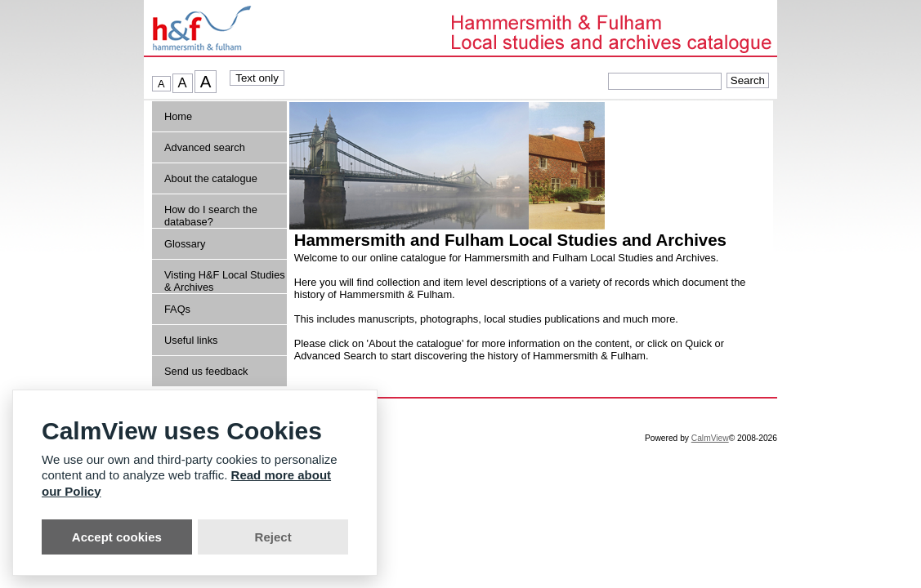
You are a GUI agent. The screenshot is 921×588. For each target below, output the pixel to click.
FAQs (177, 309)
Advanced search (205, 147)
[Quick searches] (665, 81)
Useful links (191, 340)
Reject (273, 537)
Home (178, 116)
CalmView (710, 438)
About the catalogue (211, 178)
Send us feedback (206, 371)
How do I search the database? (211, 216)
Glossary (185, 244)
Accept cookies (117, 537)
